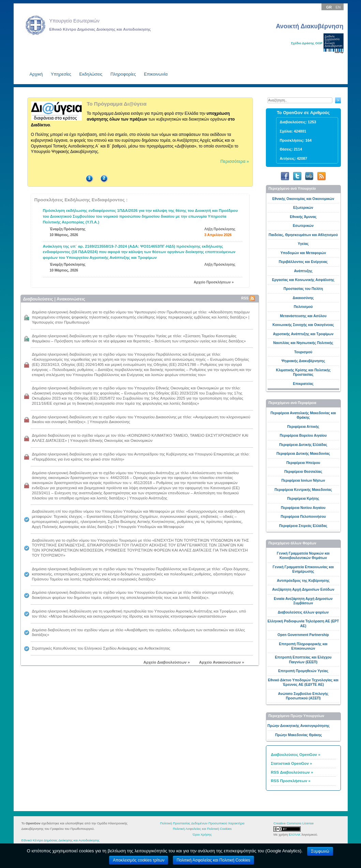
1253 (312, 122)
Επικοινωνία (156, 74)
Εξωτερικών (303, 208)
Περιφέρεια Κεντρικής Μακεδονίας (303, 490)
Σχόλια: (286, 131)
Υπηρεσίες (61, 74)
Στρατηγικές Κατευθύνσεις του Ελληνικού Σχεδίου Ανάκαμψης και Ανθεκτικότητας (101, 648)
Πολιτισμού (303, 307)
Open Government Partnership (303, 635)
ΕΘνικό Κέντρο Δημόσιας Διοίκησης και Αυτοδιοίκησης (61, 840)
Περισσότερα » (235, 161)
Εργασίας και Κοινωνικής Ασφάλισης (303, 280)
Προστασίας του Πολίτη (303, 289)
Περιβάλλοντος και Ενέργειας (303, 262)
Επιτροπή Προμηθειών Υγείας (303, 671)
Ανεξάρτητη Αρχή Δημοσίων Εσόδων (303, 590)
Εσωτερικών (303, 226)
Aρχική (36, 74)
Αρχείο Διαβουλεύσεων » (167, 662)
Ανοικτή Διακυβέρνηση (310, 26)
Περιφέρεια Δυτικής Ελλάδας (303, 445)
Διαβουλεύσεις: (294, 122)
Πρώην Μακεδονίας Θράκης (299, 735)
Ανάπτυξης (303, 271)
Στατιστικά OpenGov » (292, 763)
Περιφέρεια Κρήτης (303, 499)
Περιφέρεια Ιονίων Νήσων (303, 480)
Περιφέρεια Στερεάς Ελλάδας (303, 526)
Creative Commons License (294, 823)
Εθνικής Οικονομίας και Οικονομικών (303, 199)
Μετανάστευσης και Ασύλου (303, 316)
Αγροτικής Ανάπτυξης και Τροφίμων (303, 334)
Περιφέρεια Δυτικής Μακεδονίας (303, 454)
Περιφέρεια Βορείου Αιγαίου (303, 436)
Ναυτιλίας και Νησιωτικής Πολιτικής (303, 343)
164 (309, 140)
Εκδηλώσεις (91, 74)
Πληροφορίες (123, 74)
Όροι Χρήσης (202, 834)
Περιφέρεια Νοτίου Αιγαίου (303, 508)
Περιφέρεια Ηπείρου (303, 463)
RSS (248, 298)
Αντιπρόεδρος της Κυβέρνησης (303, 581)
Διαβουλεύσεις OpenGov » (296, 755)
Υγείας (303, 244)
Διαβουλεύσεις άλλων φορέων (303, 612)
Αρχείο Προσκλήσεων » (214, 282)
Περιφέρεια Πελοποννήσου (303, 517)
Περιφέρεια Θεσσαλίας (303, 472)
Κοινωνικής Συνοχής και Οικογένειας (303, 325)
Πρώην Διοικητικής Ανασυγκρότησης (299, 726)
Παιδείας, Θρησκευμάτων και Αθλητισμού (303, 235)
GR (329, 7)
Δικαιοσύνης (303, 298)
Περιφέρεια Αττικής (303, 427)
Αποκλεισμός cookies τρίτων (139, 860)
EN (338, 7)
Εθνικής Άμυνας (303, 217)
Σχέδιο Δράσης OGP (307, 43)
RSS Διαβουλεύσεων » (292, 772)
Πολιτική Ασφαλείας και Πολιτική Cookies (202, 829)
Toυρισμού (303, 352)
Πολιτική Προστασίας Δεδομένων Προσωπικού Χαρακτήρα (202, 823)
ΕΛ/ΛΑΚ (295, 834)
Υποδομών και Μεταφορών (303, 253)
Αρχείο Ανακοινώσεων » (222, 662)
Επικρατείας (303, 384)
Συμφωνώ (320, 851)
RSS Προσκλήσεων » (291, 781)
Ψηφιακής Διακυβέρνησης (303, 361)
